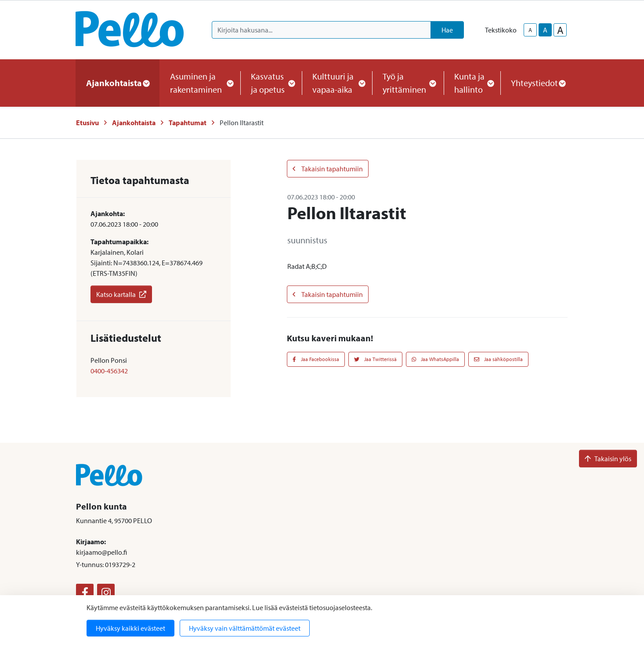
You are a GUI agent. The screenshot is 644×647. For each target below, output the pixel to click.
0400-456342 (109, 371)
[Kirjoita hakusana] (321, 30)
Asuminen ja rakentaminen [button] (200, 83)
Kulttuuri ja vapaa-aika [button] (337, 83)
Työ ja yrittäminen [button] (408, 83)
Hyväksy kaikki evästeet (130, 628)
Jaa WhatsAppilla (436, 359)
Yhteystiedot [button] (538, 83)
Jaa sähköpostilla (498, 359)
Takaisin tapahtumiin (328, 169)
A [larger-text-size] (560, 30)
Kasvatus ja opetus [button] (271, 83)
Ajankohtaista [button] (118, 83)
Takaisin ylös (608, 459)
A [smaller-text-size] (530, 30)
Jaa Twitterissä (375, 359)
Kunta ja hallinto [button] (472, 83)
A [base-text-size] (545, 30)
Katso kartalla (121, 294)
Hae (447, 30)
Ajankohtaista (134, 123)
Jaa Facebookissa (316, 359)
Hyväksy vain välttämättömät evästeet (245, 628)
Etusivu (87, 123)
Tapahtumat (188, 123)
